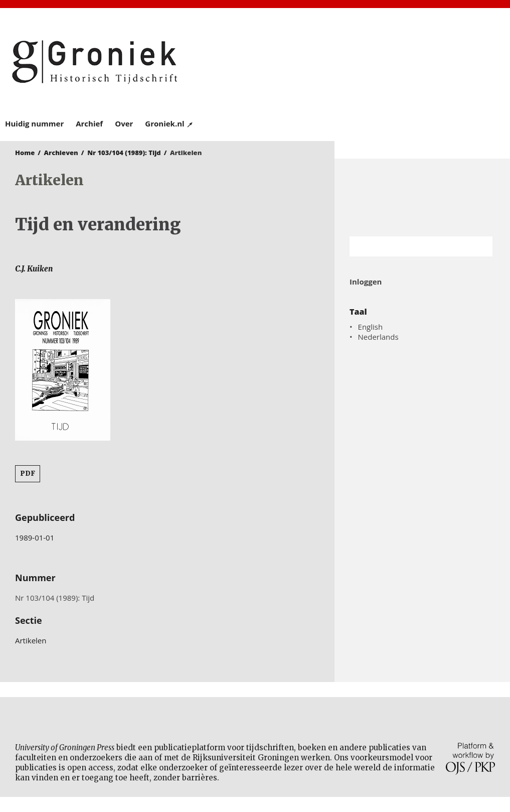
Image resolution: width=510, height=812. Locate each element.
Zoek (480, 246)
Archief (89, 123)
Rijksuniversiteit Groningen (422, 197)
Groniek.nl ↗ (169, 123)
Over (124, 123)
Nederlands (378, 337)
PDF (28, 473)
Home (25, 153)
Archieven (61, 153)
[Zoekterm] (408, 246)
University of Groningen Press (380, 61)
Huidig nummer (34, 123)
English (371, 327)
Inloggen (366, 282)
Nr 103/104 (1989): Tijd (124, 153)
